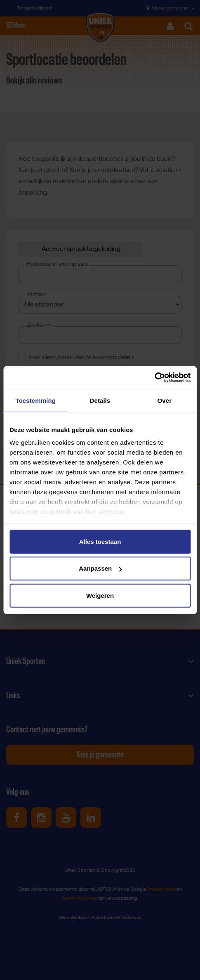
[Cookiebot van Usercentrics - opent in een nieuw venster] (154, 378)
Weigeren (100, 595)
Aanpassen (100, 568)
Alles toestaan (100, 541)
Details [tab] (100, 400)
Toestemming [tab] (35, 400)
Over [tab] (165, 400)
